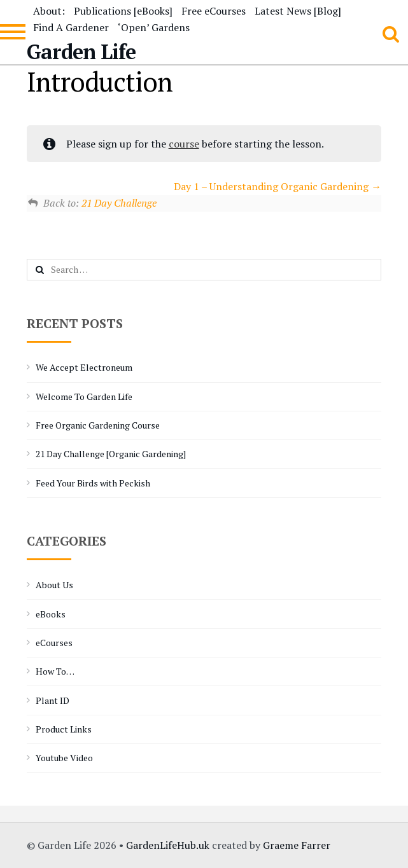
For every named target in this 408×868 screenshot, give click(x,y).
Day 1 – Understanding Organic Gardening (278, 186)
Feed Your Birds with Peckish (93, 483)
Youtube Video (64, 758)
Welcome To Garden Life (84, 396)
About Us (54, 585)
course (184, 144)
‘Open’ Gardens (154, 27)
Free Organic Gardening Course (98, 425)
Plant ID (53, 700)
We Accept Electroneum (84, 367)
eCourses (54, 643)
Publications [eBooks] (123, 11)
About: (49, 11)
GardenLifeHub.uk (168, 845)
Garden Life (81, 52)
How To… (55, 671)
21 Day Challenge (119, 203)
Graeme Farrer (297, 845)
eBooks (51, 614)
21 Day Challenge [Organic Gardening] (111, 454)
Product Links (64, 729)
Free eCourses (214, 11)
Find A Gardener (71, 27)
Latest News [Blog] (298, 11)
